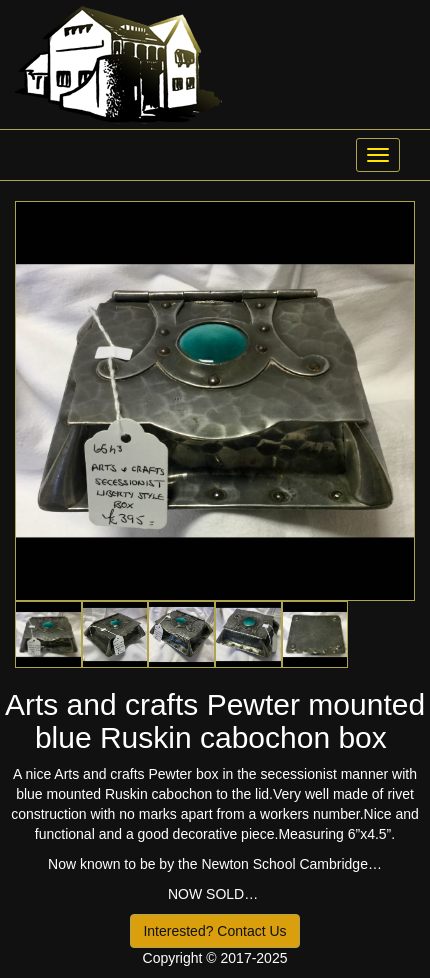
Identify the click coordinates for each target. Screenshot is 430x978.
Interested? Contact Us (214, 931)
